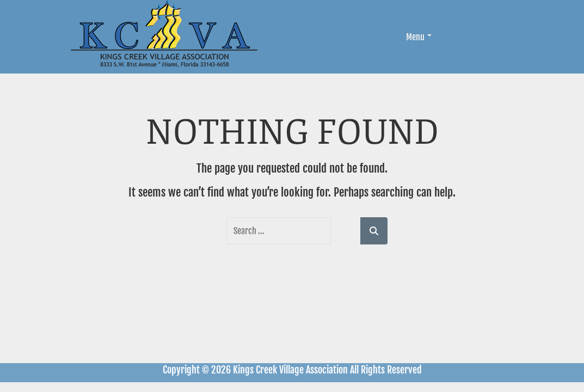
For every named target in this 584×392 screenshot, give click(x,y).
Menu (419, 37)
